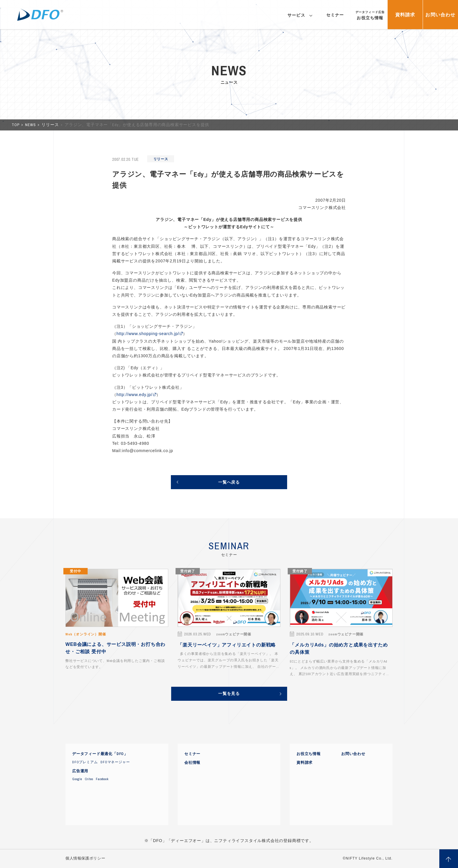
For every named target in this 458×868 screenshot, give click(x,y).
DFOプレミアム (85, 762)
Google (77, 779)
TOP (16, 125)
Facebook (102, 779)
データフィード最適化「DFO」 (100, 754)
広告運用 (80, 771)
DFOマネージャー (115, 762)
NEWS (31, 125)
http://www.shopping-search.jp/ (148, 334)
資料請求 (305, 763)
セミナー (192, 754)
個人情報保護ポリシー (85, 858)
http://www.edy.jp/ (135, 395)
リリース (51, 125)
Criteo (89, 779)
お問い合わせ (353, 754)
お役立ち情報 (309, 754)
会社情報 (192, 763)
